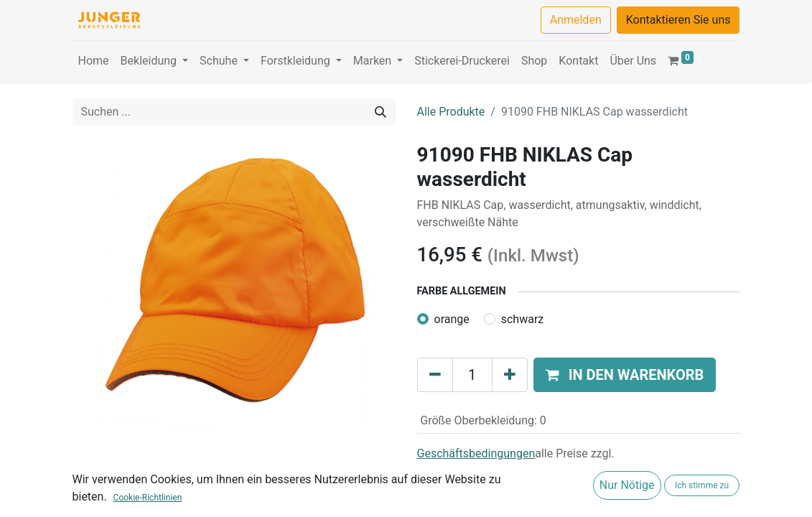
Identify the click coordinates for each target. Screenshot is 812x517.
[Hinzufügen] (510, 375)
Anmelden (576, 20)
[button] (625, 375)
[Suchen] (381, 112)
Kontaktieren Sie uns (678, 20)
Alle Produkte (451, 112)
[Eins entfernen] (435, 375)
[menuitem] (94, 61)
